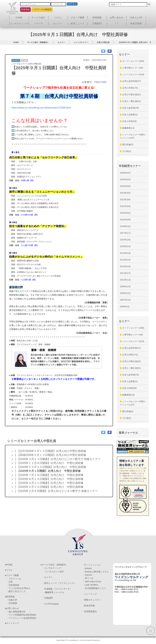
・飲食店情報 (88, 606)
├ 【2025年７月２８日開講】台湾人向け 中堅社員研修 (49, 475)
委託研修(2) (127, 145)
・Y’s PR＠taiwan (51, 604)
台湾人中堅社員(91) (130, 95)
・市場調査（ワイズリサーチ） (57, 589)
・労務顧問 (47, 598)
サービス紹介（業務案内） (38, 42)
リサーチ (39, 23)
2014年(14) (125, 253)
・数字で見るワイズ (16, 591)
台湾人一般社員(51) (130, 101)
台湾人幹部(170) (129, 88)
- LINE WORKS (91, 585)
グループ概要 (78, 18)
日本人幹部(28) (128, 121)
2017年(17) (125, 233)
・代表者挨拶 (13, 585)
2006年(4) (125, 307)
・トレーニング (89, 594)
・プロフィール (14, 579)
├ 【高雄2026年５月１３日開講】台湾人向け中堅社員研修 (50, 455)
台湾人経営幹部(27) (130, 81)
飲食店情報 (136, 23)
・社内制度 (12, 603)
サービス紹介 (39, 18)
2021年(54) (125, 206)
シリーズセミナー (81, 42)
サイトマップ (12, 623)
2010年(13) (125, 280)
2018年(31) (125, 226)
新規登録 (25, 9)
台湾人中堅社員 (103, 42)
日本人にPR (136, 18)
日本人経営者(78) (129, 108)
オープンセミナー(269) (132, 61)
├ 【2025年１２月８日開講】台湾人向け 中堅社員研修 (49, 463)
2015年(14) (125, 246)
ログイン (72, 4)
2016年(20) (125, 240)
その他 (25, 60)
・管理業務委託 (89, 611)
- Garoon (88, 575)
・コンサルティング (52, 568)
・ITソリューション (91, 565)
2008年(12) (125, 293)
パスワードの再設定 (42, 9)
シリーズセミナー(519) (132, 74)
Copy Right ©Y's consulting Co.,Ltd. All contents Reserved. (78, 640)
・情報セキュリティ (92, 600)
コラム (58, 18)
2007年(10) (125, 300)
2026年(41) (125, 173)
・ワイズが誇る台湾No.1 (18, 588)
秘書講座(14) (127, 128)
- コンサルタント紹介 (54, 572)
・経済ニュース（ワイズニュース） (59, 583)
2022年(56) (125, 200)
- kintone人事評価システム (96, 572)
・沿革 (10, 582)
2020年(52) (125, 213)
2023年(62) (125, 193)
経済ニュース (78, 23)
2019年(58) (125, 220)
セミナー (58, 23)
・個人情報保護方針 (16, 612)
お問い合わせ (117, 18)
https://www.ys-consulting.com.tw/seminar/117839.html (41, 108)
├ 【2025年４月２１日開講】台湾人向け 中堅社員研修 (49, 483)
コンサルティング (19, 23)
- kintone (88, 568)
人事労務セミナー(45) (131, 68)
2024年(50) (125, 186)
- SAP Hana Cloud (92, 582)
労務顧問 (97, 23)
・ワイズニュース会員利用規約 (21, 618)
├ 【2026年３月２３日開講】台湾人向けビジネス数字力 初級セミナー (58, 459)
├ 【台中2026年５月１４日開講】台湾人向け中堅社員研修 (50, 451)
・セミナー (47, 577)
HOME (19, 18)
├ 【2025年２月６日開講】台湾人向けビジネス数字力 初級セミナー (56, 491)
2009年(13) (125, 286)
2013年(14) (125, 260)
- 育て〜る (88, 578)
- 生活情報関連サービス (95, 588)
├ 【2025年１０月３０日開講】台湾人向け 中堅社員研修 (50, 467)
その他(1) (126, 151)
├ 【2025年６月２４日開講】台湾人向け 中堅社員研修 (49, 479)
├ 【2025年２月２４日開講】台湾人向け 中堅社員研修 (49, 487)
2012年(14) (125, 266)
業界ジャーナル (128, 433)
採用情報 (97, 18)
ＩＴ (117, 23)
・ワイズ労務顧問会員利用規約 (21, 615)
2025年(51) (125, 179)
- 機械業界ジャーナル (54, 592)
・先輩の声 (12, 600)
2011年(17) (125, 273)
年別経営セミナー (130, 166)
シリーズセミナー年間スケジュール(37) (133, 136)
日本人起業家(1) (129, 115)
